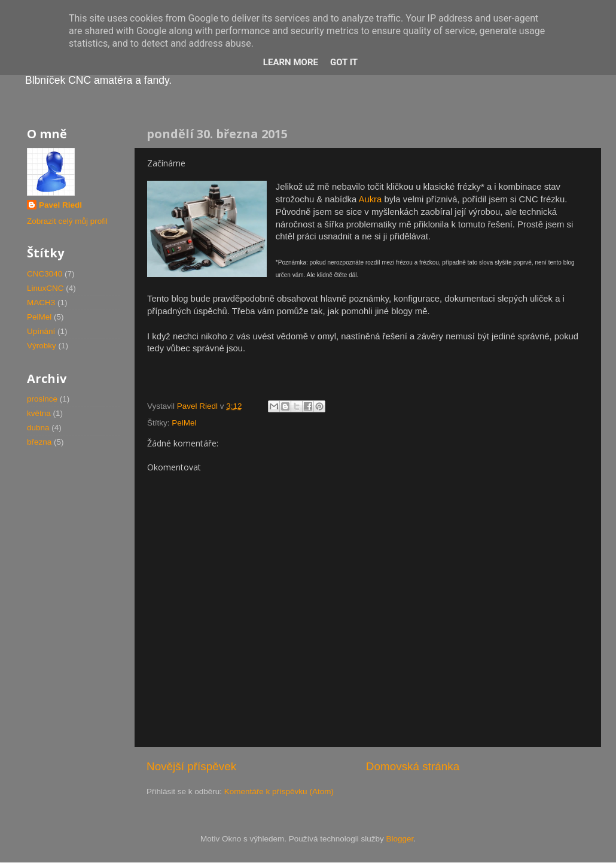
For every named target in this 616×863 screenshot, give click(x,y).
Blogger (400, 839)
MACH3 (41, 303)
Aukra (370, 199)
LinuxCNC (45, 288)
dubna (38, 428)
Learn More (291, 62)
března (39, 442)
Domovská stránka (413, 766)
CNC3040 (45, 274)
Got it (344, 62)
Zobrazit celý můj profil (67, 221)
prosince (42, 399)
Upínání (41, 331)
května (39, 413)
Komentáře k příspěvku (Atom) (279, 791)
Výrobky (42, 346)
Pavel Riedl (60, 205)
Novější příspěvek (191, 766)
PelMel (184, 423)
